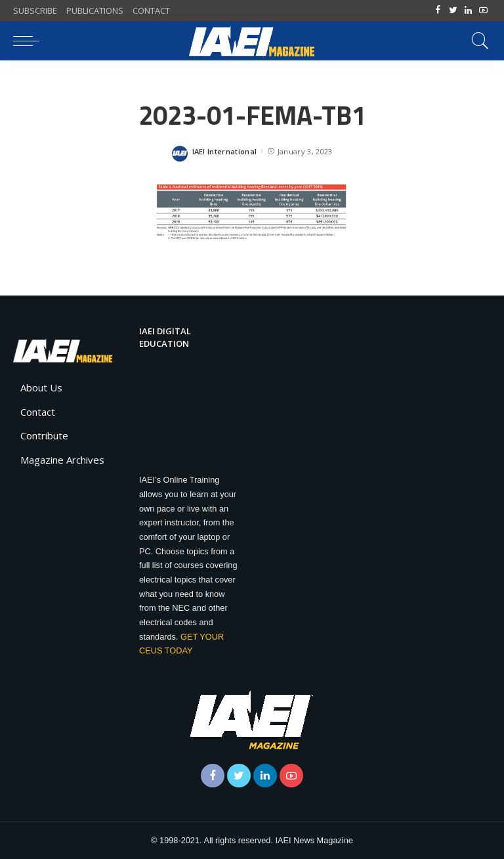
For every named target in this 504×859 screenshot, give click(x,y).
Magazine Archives (62, 460)
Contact (38, 412)
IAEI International (225, 151)
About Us (41, 387)
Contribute (44, 435)
